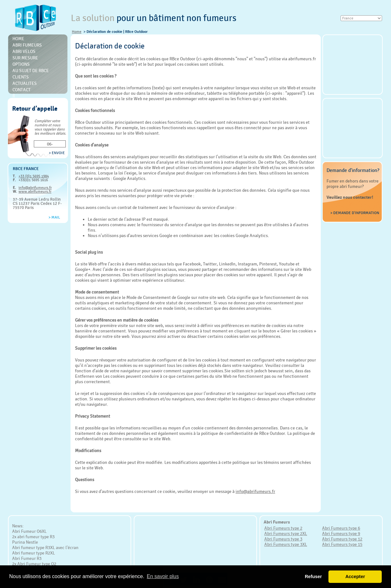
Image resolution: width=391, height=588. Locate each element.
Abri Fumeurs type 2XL (286, 533)
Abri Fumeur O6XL (29, 531)
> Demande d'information (355, 213)
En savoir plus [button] (163, 576)
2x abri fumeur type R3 (33, 537)
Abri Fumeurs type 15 (342, 544)
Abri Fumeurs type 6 (341, 528)
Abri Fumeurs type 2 (283, 528)
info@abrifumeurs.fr (35, 188)
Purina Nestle (25, 542)
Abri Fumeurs (27, 45)
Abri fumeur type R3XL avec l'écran (45, 547)
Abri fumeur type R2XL (34, 553)
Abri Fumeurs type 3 (283, 539)
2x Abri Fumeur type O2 (34, 564)
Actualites (25, 83)
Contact (22, 90)
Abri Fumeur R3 (27, 558)
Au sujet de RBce (31, 71)
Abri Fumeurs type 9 (341, 533)
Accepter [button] (355, 577)
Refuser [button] (313, 577)
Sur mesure (25, 58)
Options (21, 64)
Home (77, 32)
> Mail (54, 217)
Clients (21, 77)
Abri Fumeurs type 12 (342, 539)
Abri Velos (24, 51)
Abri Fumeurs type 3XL (286, 544)
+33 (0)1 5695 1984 (34, 176)
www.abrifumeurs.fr (35, 191)
